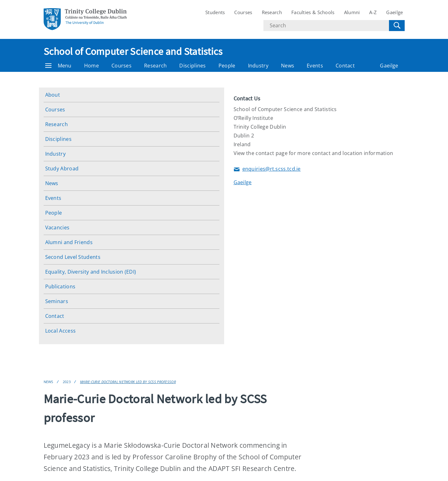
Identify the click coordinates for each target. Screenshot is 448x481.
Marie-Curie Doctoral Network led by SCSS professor (128, 382)
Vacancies (57, 227)
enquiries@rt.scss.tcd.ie (267, 169)
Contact (345, 66)
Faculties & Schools (313, 12)
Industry (258, 66)
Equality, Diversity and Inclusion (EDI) (91, 272)
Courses (243, 12)
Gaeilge (394, 12)
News (288, 66)
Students (215, 12)
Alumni (352, 12)
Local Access (61, 331)
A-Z (373, 12)
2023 (67, 382)
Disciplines (192, 66)
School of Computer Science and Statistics (133, 51)
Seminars (57, 301)
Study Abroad (62, 168)
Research (272, 12)
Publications (60, 286)
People (227, 66)
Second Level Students (73, 257)
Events (315, 66)
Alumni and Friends (69, 242)
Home (92, 66)
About (53, 95)
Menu (58, 66)
